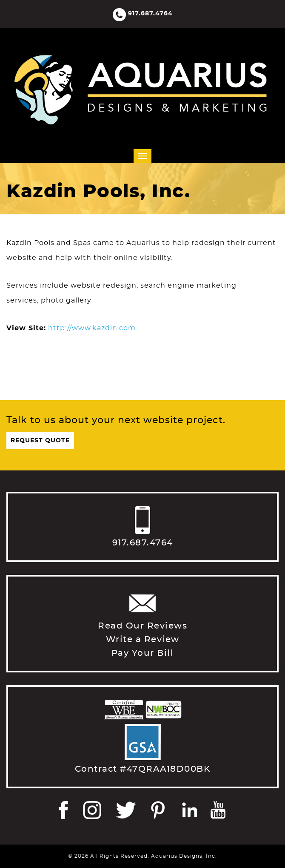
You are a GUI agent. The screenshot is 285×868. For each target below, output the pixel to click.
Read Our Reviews (142, 626)
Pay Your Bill (143, 653)
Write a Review (143, 640)
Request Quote (40, 441)
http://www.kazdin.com (92, 328)
